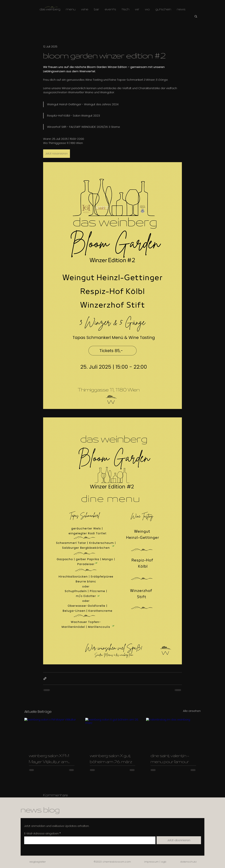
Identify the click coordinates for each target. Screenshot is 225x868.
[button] (196, 16)
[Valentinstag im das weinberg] (173, 733)
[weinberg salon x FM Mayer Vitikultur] (52, 733)
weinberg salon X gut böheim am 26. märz (111, 759)
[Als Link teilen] (45, 679)
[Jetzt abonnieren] (179, 840)
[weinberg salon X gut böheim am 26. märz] (113, 733)
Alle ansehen (192, 711)
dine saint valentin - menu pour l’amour (170, 759)
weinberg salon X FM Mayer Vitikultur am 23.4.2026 (49, 759)
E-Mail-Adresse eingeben (41, 833)
